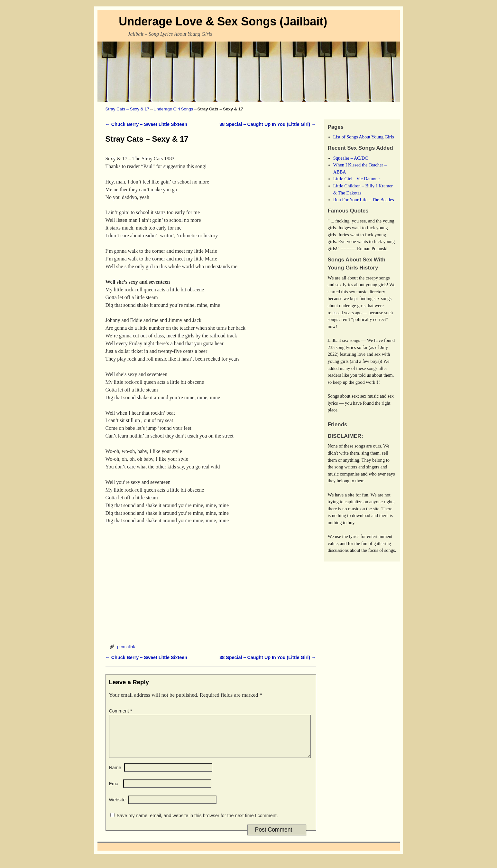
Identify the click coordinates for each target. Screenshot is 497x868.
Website (117, 807)
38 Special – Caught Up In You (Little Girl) (268, 124)
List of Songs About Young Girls (364, 137)
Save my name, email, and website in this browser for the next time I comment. (197, 823)
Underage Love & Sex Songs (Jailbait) (223, 21)
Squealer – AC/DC (351, 158)
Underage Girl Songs (173, 109)
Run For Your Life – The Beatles (364, 200)
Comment (121, 711)
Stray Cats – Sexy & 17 (127, 109)
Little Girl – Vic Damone (356, 179)
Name (115, 775)
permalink (126, 647)
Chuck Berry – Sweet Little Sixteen (147, 124)
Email (115, 791)
